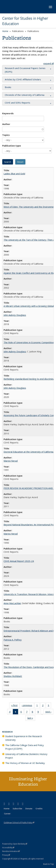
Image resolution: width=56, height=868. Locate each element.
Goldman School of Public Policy (19, 822)
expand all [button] (49, 63)
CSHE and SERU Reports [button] (17, 103)
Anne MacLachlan (12, 603)
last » (31, 719)
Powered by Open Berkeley (15, 844)
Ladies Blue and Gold (14, 174)
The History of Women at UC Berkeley (25, 763)
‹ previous (28, 706)
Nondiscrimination (11, 851)
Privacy (6, 855)
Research (7, 732)
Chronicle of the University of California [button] (25, 95)
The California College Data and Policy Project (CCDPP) (24, 747)
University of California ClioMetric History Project (26, 756)
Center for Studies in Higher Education (25, 21)
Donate (29, 809)
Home (5, 31)
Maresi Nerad (11, 461)
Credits (39, 809)
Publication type (11, 146)
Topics (6, 135)
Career (7, 814)
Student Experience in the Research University (24, 738)
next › (49, 712)
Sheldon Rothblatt (13, 676)
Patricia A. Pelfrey (13, 640)
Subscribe (17, 809)
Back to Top (49, 864)
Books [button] (8, 87)
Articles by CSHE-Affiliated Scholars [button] (23, 79)
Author (6, 124)
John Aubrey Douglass (15, 315)
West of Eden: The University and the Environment (30, 207)
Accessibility (8, 848)
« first (15, 706)
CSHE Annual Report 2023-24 (19, 561)
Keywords (8, 113)
